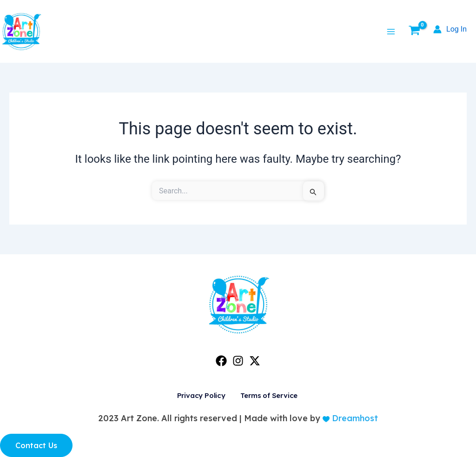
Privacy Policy (200, 396)
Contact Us (36, 445)
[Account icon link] (450, 29)
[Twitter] (255, 361)
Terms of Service (266, 396)
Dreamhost (354, 418)
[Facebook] (221, 361)
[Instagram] (238, 361)
